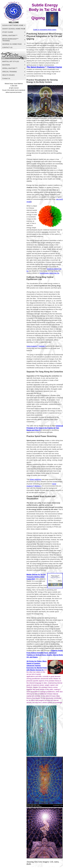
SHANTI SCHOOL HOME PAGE (14, 29)
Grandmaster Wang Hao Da (49, 273)
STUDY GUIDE (8, 32)
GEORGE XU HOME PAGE (12, 44)
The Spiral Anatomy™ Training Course (44, 67)
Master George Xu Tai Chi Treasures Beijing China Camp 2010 (36, 577)
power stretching (35, 479)
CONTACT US (7, 47)
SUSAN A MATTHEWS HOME (13, 25)
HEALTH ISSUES (8, 75)
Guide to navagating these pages (45, 30)
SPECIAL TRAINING (10, 72)
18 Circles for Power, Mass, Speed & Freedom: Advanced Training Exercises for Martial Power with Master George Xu (37, 666)
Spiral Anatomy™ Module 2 (36, 346)
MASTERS (6, 65)
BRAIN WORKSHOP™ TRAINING (10, 40)
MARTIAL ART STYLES (11, 61)
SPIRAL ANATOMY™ (10, 35)
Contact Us (6, 78)
